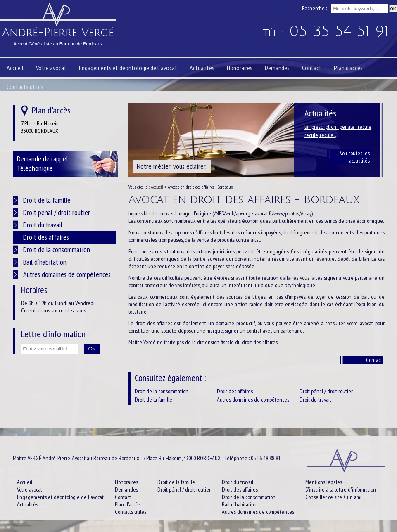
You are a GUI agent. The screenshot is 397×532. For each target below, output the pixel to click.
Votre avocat (51, 68)
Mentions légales (324, 482)
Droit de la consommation (162, 391)
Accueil (15, 68)
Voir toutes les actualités (355, 157)
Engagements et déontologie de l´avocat (128, 68)
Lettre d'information (53, 334)
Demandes (277, 68)
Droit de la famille (153, 400)
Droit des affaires (235, 391)
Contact (374, 360)
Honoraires (240, 68)
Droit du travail (315, 400)
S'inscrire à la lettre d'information (341, 489)
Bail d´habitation (45, 262)
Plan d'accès (348, 68)
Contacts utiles (25, 87)
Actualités (202, 68)
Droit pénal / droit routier (326, 391)
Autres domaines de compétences (253, 400)
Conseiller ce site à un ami (333, 497)
